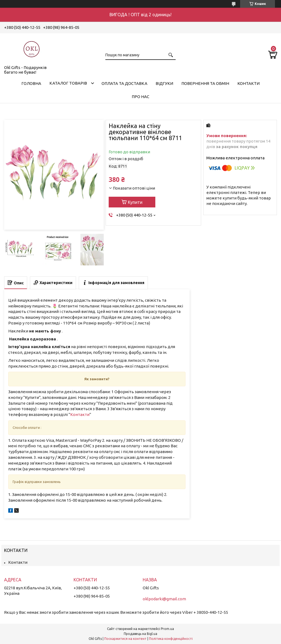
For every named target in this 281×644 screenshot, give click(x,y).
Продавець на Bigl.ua (140, 634)
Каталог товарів (68, 83)
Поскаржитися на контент (125, 639)
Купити (135, 202)
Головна (31, 83)
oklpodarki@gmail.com (164, 599)
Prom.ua (167, 629)
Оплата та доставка (124, 83)
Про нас (140, 97)
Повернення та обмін (205, 83)
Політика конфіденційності (171, 639)
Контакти (248, 83)
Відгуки (164, 83)
